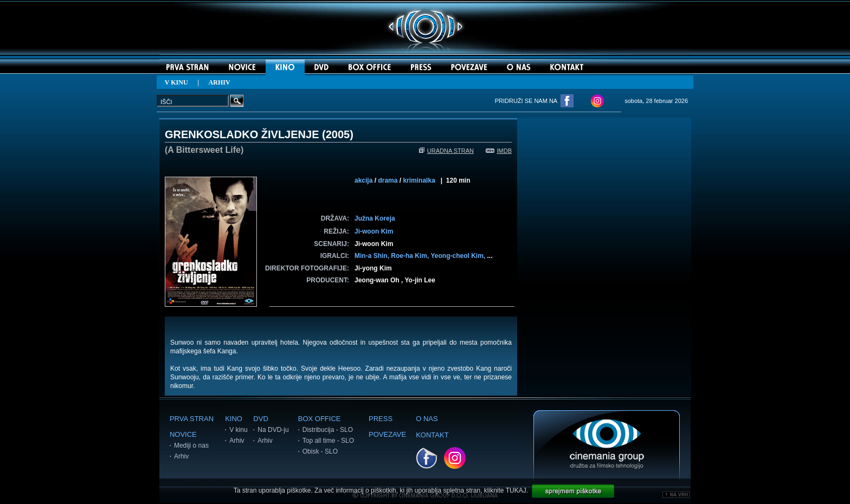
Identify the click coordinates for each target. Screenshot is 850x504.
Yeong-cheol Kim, (459, 256)
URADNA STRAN (446, 151)
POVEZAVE (387, 434)
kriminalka (419, 180)
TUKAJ (516, 490)
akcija (363, 180)
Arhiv (181, 456)
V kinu (238, 430)
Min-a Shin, (373, 256)
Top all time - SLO (328, 441)
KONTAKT (432, 435)
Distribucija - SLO (328, 430)
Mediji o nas (191, 445)
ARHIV (220, 82)
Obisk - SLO (320, 451)
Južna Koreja (375, 218)
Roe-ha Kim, (411, 256)
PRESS (381, 419)
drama (388, 180)
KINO (234, 419)
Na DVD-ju (273, 430)
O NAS (427, 419)
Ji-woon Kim (374, 231)
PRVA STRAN (192, 419)
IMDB (499, 151)
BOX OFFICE (320, 419)
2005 (338, 134)
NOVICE (183, 434)
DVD (260, 419)
